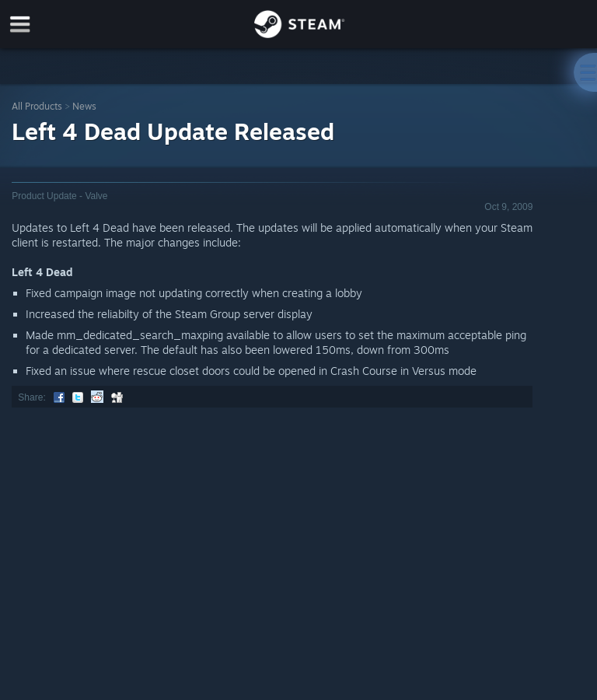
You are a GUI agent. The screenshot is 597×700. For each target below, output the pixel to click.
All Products (37, 106)
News (84, 106)
